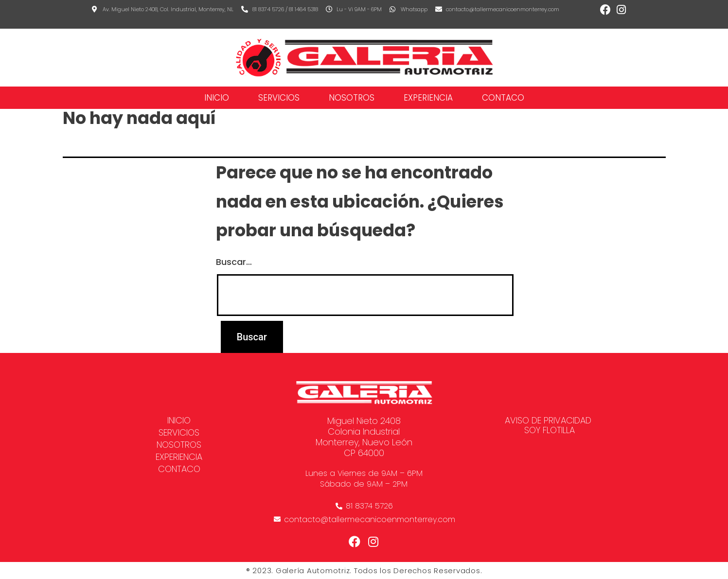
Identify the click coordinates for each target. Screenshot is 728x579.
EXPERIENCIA (428, 98)
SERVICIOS (279, 98)
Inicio (217, 98)
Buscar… (234, 262)
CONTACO (503, 98)
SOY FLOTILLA (550, 430)
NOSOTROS (352, 98)
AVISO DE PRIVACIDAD (548, 421)
